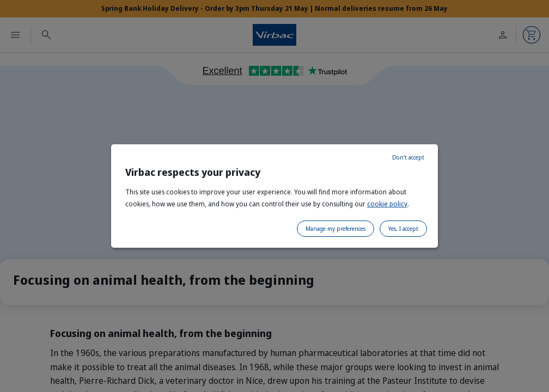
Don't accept (408, 157)
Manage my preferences (335, 229)
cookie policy (387, 204)
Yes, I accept (403, 229)
